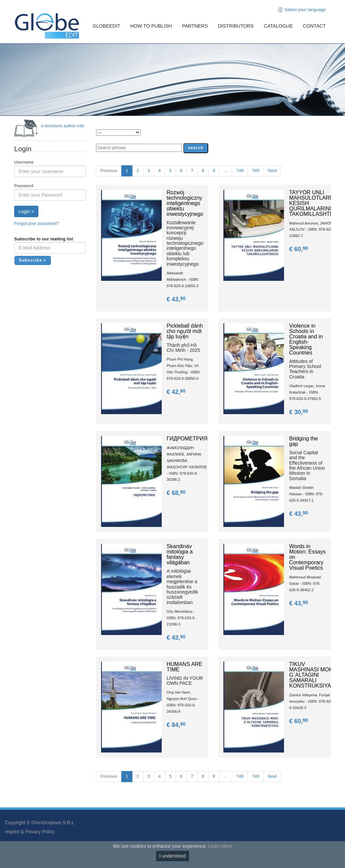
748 (240, 171)
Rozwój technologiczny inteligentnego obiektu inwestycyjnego (185, 203)
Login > (26, 211)
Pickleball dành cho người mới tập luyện (185, 331)
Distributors (236, 26)
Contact (314, 26)
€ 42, (177, 392)
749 (256, 171)
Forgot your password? (37, 223)
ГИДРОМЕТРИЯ (187, 439)
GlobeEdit (106, 26)
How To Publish (151, 26)
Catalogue (278, 26)
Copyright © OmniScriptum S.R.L (40, 823)
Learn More (220, 846)
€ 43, (177, 299)
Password (24, 186)
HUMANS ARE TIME (185, 667)
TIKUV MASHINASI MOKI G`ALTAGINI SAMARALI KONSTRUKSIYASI (312, 675)
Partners (195, 26)
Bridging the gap (303, 441)
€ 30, (299, 412)
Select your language (305, 10)
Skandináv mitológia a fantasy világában (180, 554)
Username (24, 162)
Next (272, 171)
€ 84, (177, 725)
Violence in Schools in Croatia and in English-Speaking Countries (306, 339)
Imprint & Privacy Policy (30, 832)
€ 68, (177, 493)
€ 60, (299, 249)
